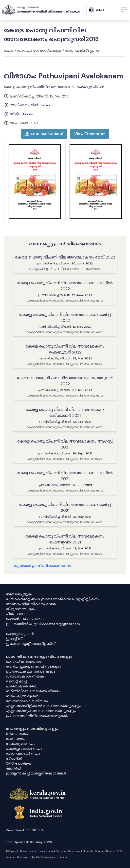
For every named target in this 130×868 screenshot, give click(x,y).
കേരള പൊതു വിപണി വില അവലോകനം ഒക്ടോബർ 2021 (65, 412)
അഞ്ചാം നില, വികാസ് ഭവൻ (31, 604)
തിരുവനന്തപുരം (21, 609)
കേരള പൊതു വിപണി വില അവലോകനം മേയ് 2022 (65, 257)
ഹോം (9, 50)
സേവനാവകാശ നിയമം (27, 701)
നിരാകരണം (17, 734)
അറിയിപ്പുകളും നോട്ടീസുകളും (33, 666)
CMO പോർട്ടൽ (19, 763)
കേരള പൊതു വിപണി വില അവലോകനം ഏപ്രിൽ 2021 (65, 476)
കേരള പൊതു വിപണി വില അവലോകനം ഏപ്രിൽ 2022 (65, 286)
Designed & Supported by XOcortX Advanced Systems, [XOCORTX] (37, 857)
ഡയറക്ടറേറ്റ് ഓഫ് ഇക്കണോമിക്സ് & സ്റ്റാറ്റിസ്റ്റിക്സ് (52, 599)
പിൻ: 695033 (17, 614)
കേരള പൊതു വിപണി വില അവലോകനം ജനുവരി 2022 (65, 381)
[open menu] (90, 134)
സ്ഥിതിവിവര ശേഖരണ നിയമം (33, 691)
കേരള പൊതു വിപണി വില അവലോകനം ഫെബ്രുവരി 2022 (65, 349)
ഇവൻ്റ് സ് (14, 639)
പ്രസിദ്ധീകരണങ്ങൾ (24, 661)
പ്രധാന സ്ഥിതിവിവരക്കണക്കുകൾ (37, 716)
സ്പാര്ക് (14, 758)
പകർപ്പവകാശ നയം (24, 749)
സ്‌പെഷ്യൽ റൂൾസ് (23, 696)
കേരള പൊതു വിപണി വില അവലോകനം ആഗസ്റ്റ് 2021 (65, 444)
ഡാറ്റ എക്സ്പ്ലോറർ (82, 50)
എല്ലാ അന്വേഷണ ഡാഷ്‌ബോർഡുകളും (41, 711)
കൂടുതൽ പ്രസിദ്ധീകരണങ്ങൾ (42, 566)
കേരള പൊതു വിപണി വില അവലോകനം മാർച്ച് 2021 (65, 507)
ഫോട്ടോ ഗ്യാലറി (20, 634)
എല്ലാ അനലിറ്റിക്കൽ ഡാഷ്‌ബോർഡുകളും (43, 706)
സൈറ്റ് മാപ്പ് (16, 681)
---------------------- (28, 629)
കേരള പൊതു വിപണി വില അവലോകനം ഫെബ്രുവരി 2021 (65, 539)
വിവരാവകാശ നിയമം (25, 676)
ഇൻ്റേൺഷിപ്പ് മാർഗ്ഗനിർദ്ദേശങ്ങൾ (36, 773)
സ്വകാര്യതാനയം (21, 744)
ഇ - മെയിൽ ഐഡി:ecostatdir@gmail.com (43, 624)
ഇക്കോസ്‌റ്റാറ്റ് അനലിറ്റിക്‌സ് (31, 644)
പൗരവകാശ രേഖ (22, 686)
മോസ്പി (13, 768)
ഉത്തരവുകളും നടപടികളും (31, 671)
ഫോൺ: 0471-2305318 (26, 619)
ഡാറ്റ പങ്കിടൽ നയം (23, 753)
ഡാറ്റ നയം (15, 739)
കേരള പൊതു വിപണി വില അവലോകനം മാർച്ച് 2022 (65, 317)
